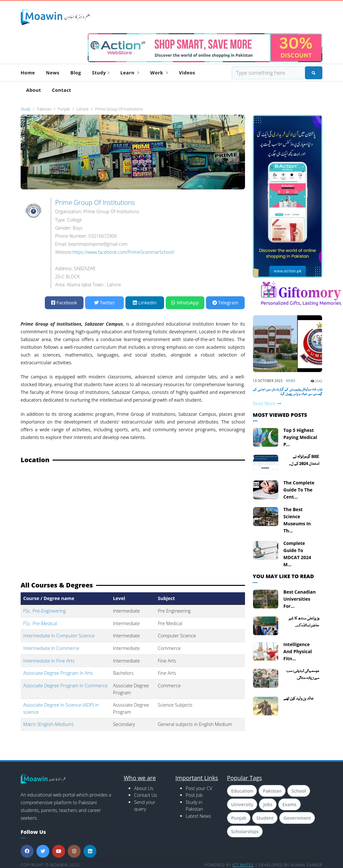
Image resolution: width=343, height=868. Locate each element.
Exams (289, 804)
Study (101, 73)
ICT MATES (243, 865)
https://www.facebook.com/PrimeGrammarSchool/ (123, 252)
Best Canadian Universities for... (299, 599)
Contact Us (146, 795)
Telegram (225, 303)
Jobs (268, 804)
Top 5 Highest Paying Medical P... (300, 437)
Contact (62, 90)
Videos (187, 73)
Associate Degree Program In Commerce (65, 686)
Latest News (198, 816)
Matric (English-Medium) (48, 724)
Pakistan (272, 791)
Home (28, 73)
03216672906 (103, 236)
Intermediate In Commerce (51, 648)
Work (159, 73)
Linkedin (145, 303)
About (34, 90)
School (299, 791)
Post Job (194, 795)
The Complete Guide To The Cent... (299, 490)
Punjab (239, 818)
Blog (76, 73)
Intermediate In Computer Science (59, 636)
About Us (144, 788)
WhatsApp (185, 303)
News (53, 73)
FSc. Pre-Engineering (44, 611)
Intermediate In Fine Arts (49, 661)
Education (242, 791)
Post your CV (199, 788)
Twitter (105, 303)
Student (265, 818)
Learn (130, 73)
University (242, 804)
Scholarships (245, 831)
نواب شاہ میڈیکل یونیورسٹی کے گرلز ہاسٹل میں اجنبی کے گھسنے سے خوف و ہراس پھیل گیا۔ (288, 392)
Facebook (64, 303)
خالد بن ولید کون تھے (299, 699)
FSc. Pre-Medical (40, 623)
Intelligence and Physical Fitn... (298, 651)
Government (297, 818)
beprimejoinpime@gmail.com (98, 244)
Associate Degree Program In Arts (58, 673)
